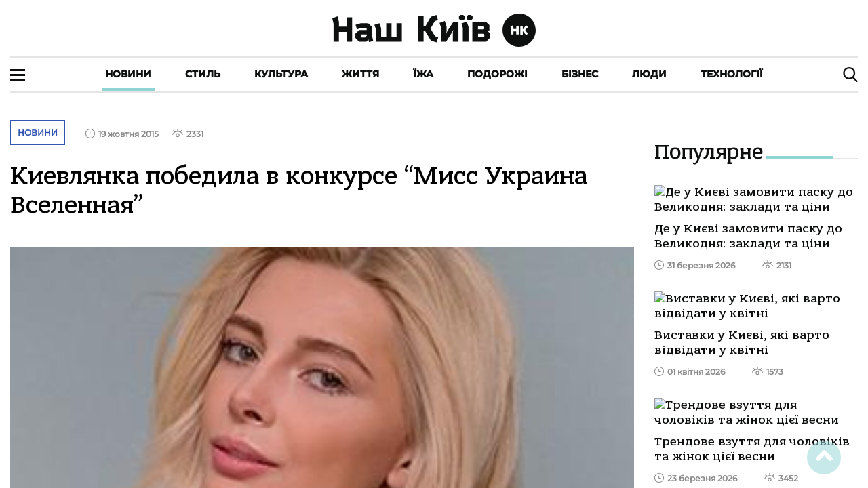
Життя (360, 74)
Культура (281, 74)
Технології (732, 74)
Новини (128, 74)
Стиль (203, 74)
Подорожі (497, 74)
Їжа (423, 74)
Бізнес (580, 74)
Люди (649, 74)
